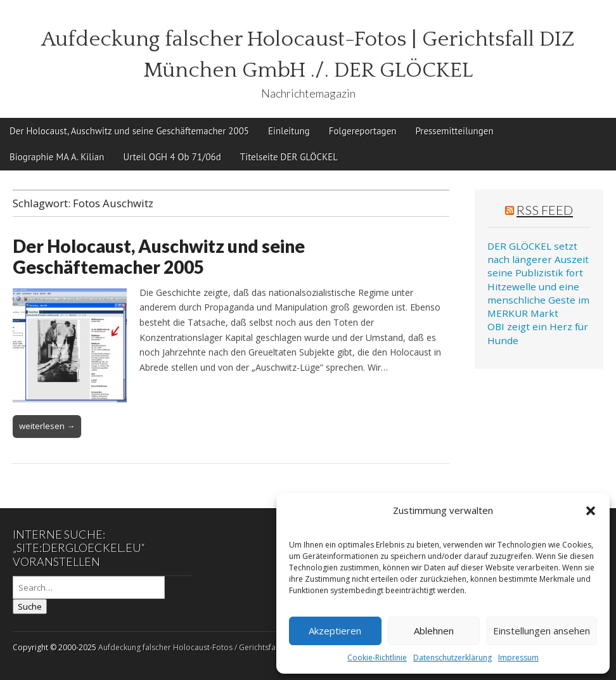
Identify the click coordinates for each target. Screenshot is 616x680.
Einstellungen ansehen (542, 631)
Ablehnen (434, 631)
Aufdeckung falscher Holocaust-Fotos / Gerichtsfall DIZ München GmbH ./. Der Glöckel (252, 647)
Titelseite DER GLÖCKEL (289, 157)
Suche (30, 606)
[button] (591, 511)
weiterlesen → (47, 426)
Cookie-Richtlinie (377, 658)
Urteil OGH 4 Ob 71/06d (172, 157)
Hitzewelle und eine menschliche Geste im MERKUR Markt (538, 300)
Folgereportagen (363, 131)
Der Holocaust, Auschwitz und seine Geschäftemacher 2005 (129, 131)
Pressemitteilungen (454, 131)
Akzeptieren (335, 631)
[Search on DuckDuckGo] (89, 587)
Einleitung (289, 131)
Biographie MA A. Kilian (57, 157)
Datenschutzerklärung (452, 658)
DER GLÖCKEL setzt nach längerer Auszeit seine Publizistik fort (538, 260)
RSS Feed (545, 210)
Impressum (518, 658)
